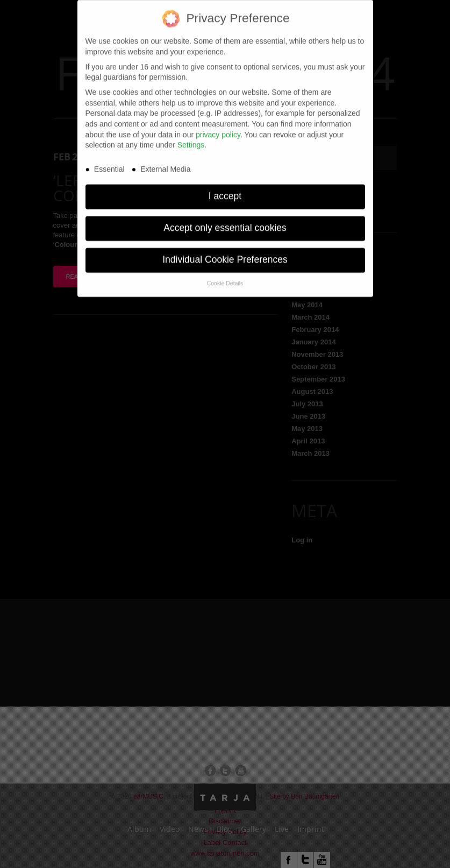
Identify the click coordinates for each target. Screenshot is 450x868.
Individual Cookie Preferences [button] (225, 253)
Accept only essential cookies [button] (225, 221)
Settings (191, 138)
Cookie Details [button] (225, 276)
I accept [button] (225, 189)
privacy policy (218, 128)
